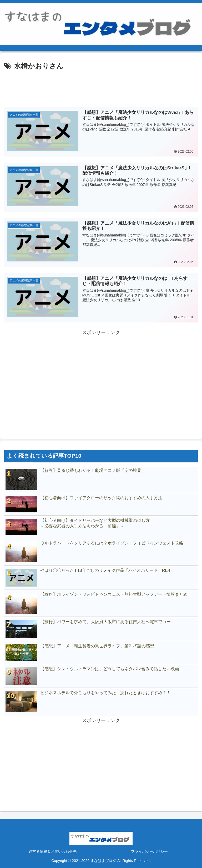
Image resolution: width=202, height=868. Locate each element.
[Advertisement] (101, 87)
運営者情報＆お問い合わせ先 (53, 851)
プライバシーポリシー (149, 851)
